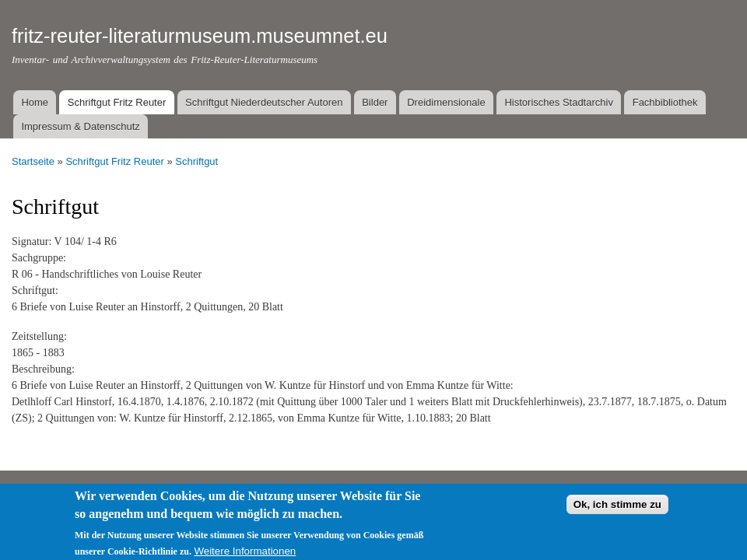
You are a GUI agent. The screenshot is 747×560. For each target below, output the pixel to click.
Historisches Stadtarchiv (558, 102)
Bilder (375, 102)
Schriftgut (196, 161)
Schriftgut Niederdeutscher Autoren (264, 102)
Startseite (33, 161)
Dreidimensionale (446, 102)
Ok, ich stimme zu (617, 511)
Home (35, 102)
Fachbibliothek (665, 102)
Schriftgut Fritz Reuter (117, 102)
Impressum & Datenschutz (80, 126)
